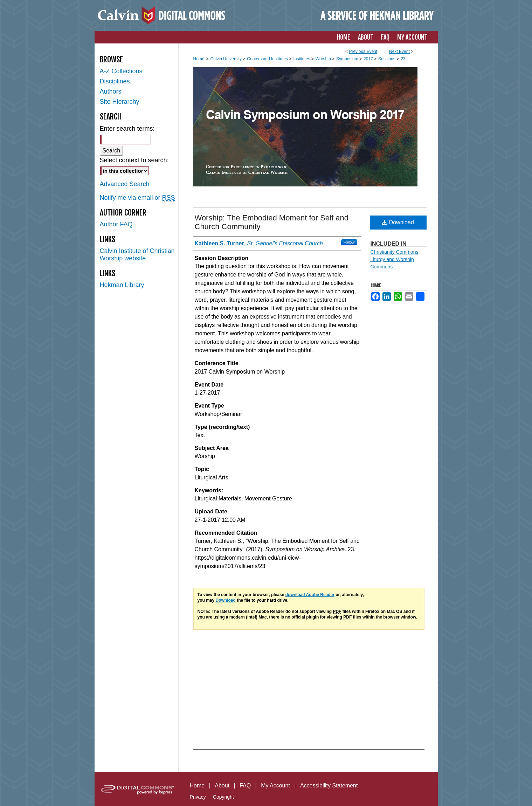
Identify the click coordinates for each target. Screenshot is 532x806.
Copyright (223, 797)
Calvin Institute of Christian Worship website (137, 255)
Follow (349, 242)
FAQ (245, 785)
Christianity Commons (395, 252)
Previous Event (363, 52)
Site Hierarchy (120, 102)
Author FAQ (116, 224)
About (222, 785)
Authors (111, 91)
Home (199, 59)
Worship (324, 59)
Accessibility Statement (329, 785)
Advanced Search (125, 184)
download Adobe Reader (310, 595)
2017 (369, 59)
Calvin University (227, 59)
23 (403, 59)
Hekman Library (122, 285)
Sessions (387, 59)
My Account (275, 785)
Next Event (399, 52)
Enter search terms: (127, 129)
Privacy (198, 797)
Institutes (302, 59)
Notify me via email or (137, 198)
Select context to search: (134, 160)
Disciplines (115, 81)
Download (398, 222)
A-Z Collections (121, 71)
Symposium (348, 59)
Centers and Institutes (268, 59)
